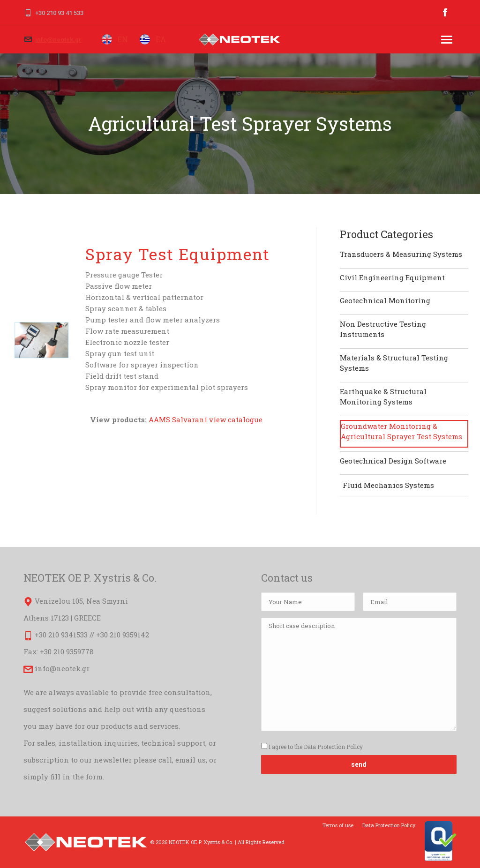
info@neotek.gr (58, 40)
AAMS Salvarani (178, 419)
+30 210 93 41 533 (59, 13)
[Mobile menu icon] (447, 40)
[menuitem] (338, 825)
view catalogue (236, 419)
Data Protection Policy (333, 747)
